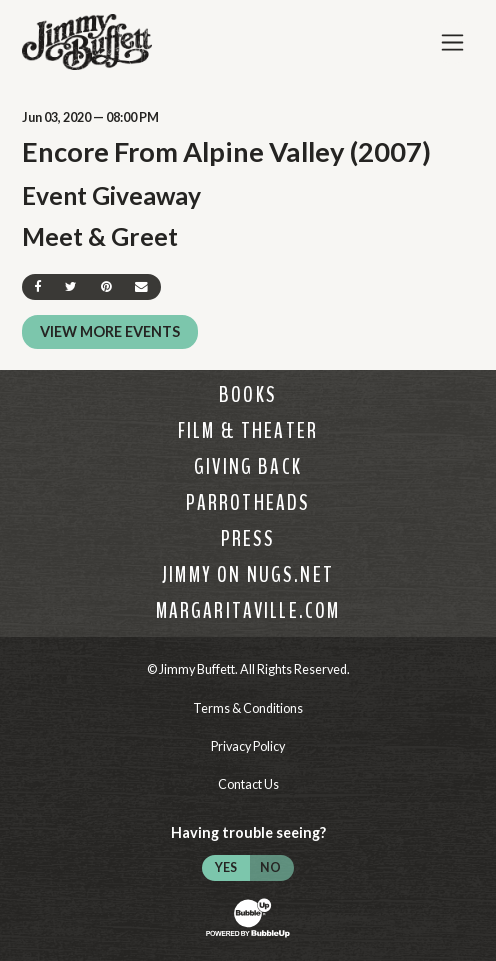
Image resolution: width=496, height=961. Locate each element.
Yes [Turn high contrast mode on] (226, 867)
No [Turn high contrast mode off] (270, 867)
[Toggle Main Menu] (452, 42)
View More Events (110, 331)
